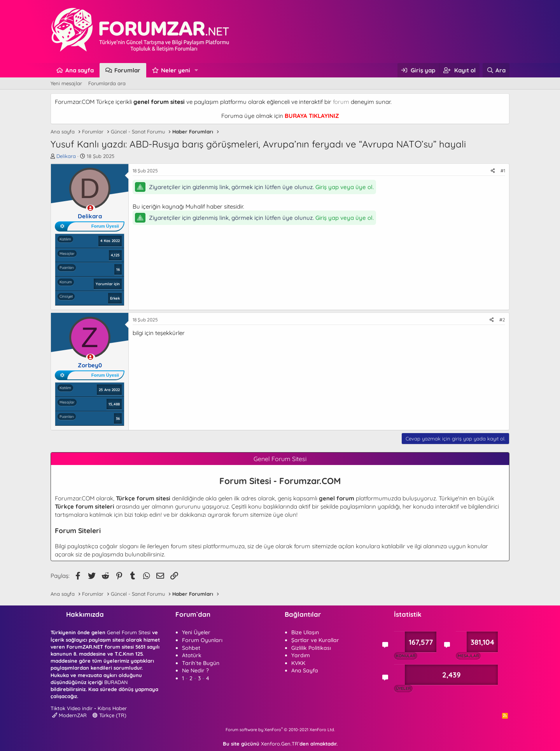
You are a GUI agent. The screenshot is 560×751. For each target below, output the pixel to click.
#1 (503, 171)
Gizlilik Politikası (311, 648)
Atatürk (192, 655)
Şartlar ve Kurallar (315, 640)
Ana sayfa (80, 70)
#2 (502, 320)
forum (341, 102)
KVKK (298, 663)
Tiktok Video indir (72, 708)
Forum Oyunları (202, 640)
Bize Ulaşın (305, 632)
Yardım (301, 655)
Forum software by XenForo (280, 730)
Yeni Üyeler (196, 632)
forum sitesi (186, 546)
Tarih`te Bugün (201, 663)
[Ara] (496, 70)
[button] (196, 70)
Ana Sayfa (305, 670)
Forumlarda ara (107, 83)
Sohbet (191, 648)
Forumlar (127, 70)
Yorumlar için (108, 284)
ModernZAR (69, 715)
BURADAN (116, 682)
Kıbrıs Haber (112, 708)
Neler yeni (176, 70)
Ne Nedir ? (195, 670)
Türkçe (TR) (109, 715)
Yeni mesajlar (66, 83)
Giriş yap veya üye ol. (345, 187)
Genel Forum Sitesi (129, 632)
